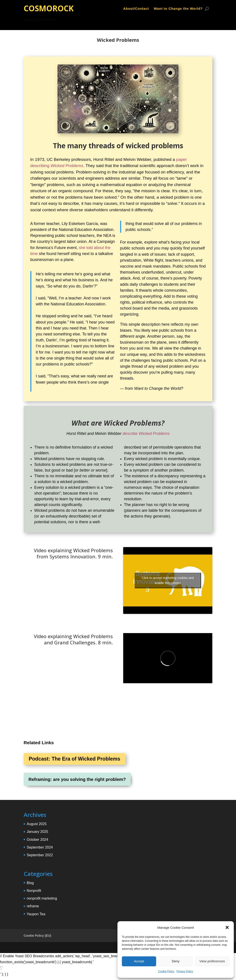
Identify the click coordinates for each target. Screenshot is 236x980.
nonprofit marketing (42, 898)
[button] (227, 927)
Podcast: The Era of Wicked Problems (75, 759)
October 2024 (37, 840)
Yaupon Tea (36, 914)
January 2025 (37, 832)
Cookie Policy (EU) (37, 936)
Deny (176, 961)
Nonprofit (34, 891)
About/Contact (136, 9)
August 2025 (37, 824)
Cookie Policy (166, 971)
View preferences (212, 961)
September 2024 (40, 847)
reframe (33, 906)
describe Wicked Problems (146, 434)
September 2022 (40, 855)
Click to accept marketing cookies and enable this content (168, 580)
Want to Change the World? (178, 9)
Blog (30, 883)
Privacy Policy (185, 971)
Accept (139, 961)
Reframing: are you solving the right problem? (77, 779)
